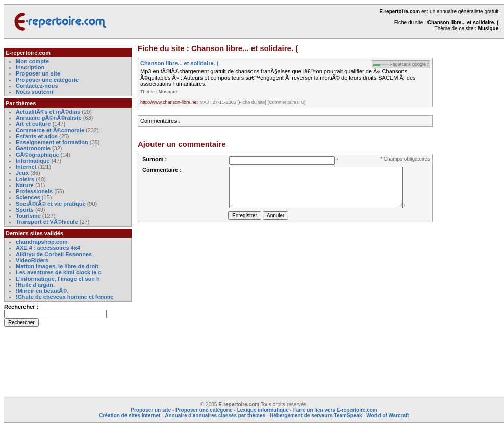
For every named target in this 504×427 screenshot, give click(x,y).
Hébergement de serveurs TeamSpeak (316, 416)
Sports (25, 210)
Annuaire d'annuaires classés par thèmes (215, 416)
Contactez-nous (37, 86)
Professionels (34, 191)
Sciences (28, 197)
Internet (27, 167)
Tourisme (28, 216)
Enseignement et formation (52, 142)
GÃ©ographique (37, 155)
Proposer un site (38, 73)
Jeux (22, 173)
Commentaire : (162, 170)
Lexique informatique (263, 410)
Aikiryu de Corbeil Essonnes (54, 254)
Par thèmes (21, 103)
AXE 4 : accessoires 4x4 (48, 248)
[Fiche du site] (252, 102)
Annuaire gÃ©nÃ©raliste (49, 118)
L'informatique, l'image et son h (58, 279)
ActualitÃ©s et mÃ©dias (48, 112)
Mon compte (32, 61)
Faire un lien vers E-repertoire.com (335, 410)
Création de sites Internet (130, 416)
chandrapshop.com (42, 242)
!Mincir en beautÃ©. (42, 291)
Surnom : (155, 159)
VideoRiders (32, 260)
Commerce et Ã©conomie (50, 130)
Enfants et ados (37, 136)
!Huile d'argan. (35, 285)
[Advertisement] (473, 201)
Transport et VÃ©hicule (47, 222)
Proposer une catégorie (47, 80)
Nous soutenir (35, 92)
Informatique (33, 161)
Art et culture (33, 124)
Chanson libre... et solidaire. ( (179, 63)
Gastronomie (33, 148)
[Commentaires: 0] (287, 102)
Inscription (30, 67)
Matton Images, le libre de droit (57, 266)
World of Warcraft (387, 416)
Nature (25, 185)
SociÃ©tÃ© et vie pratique (51, 204)
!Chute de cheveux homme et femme (65, 297)
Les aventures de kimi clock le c (59, 272)
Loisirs (25, 179)
